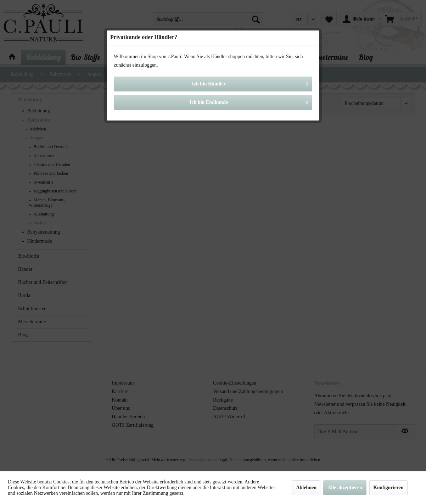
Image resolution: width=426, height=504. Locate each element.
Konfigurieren (388, 488)
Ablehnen (306, 488)
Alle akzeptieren (345, 488)
